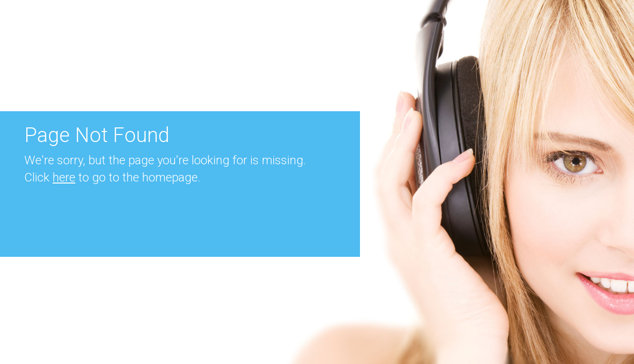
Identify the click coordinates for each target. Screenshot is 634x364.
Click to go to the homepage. (112, 177)
